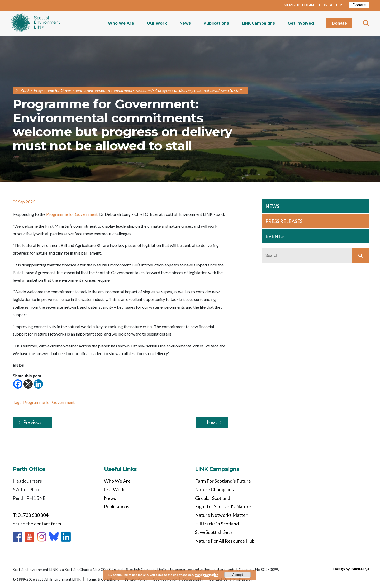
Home (35, 23)
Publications (216, 23)
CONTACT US (331, 5)
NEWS (272, 206)
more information (206, 575)
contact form (47, 524)
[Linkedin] (38, 384)
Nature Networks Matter (221, 515)
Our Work (157, 23)
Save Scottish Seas (214, 532)
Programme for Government (72, 214)
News (185, 23)
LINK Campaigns (258, 23)
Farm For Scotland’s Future (223, 481)
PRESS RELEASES (284, 221)
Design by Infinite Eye (351, 569)
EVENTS (275, 236)
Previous (32, 422)
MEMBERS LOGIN (299, 5)
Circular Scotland (213, 498)
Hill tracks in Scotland (217, 524)
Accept (237, 575)
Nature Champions (214, 489)
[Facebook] (18, 384)
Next (212, 422)
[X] (28, 384)
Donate (359, 5)
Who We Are (121, 23)
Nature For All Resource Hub (225, 541)
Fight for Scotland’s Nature (223, 506)
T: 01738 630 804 (30, 515)
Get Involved (301, 23)
